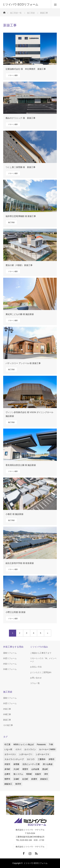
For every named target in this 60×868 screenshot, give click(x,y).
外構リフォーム (10, 669)
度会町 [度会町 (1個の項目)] (45, 769)
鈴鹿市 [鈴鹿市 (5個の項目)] (34, 779)
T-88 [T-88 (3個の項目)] (51, 745)
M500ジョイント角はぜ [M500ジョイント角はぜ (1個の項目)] (24, 745)
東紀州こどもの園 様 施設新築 (20, 314)
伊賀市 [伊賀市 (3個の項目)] (7, 764)
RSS (36, 853)
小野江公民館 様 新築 (16, 612)
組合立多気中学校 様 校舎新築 (20, 563)
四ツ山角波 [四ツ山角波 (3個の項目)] (48, 764)
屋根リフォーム (10, 653)
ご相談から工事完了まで (41, 653)
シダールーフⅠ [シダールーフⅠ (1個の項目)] (26, 754)
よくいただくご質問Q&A (41, 672)
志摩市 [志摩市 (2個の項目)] (7, 774)
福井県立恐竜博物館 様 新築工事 (21, 216)
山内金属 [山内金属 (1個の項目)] (35, 769)
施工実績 (11, 222)
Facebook (23, 853)
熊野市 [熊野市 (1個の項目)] (7, 779)
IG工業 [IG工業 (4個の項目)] (7, 745)
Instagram (30, 853)
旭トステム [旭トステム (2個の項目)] (18, 774)
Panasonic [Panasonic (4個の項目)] (41, 745)
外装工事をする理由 (13, 647)
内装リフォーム (10, 664)
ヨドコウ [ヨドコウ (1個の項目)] (31, 759)
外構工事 (7, 714)
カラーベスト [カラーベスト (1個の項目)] (10, 754)
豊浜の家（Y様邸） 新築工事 (19, 265)
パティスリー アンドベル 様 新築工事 (23, 363)
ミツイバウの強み (39, 647)
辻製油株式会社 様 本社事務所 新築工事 (26, 69)
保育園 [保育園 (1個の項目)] (16, 764)
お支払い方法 (36, 667)
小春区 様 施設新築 (14, 514)
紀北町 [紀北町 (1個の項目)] (25, 779)
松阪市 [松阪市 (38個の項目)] (38, 774)
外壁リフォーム (10, 658)
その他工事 (8, 725)
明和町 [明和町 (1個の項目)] (29, 774)
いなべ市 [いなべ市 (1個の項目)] (8, 749)
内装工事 (7, 709)
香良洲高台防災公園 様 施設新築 (21, 465)
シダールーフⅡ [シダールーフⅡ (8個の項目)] (43, 754)
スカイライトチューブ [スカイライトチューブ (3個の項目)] (14, 759)
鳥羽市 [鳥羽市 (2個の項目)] (18, 784)
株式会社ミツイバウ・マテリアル (30, 847)
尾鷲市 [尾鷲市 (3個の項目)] (25, 769)
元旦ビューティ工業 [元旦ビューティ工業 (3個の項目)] (31, 764)
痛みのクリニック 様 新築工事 (20, 118)
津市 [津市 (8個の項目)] (46, 774)
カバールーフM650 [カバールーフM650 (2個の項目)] (47, 749)
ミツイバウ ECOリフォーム (36, 863)
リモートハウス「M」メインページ (43, 660)
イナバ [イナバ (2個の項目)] (18, 749)
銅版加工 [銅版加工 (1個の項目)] (8, 784)
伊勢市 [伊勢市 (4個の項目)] (52, 759)
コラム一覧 (35, 683)
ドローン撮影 (13, 75)
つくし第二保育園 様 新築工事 (20, 167)
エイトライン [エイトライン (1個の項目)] (30, 749)
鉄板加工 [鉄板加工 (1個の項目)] (44, 779)
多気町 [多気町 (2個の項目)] (7, 769)
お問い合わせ (36, 678)
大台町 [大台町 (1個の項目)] (16, 769)
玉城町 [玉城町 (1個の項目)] (16, 779)
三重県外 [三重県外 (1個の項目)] (42, 759)
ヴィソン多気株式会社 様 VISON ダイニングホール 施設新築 (29, 414)
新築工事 (7, 720)
